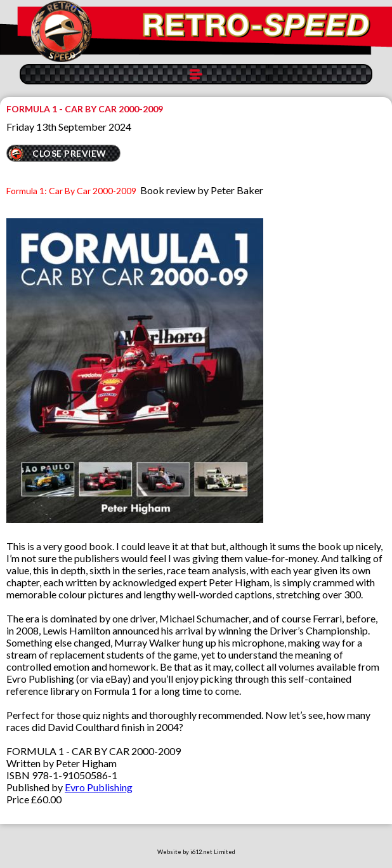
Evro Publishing (99, 787)
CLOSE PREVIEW (69, 153)
